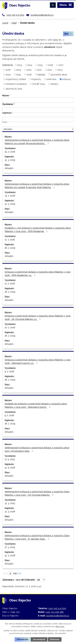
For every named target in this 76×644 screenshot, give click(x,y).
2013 (19, 65)
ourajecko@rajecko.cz (42, 15)
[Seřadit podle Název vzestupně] (11, 94)
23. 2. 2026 (10, 196)
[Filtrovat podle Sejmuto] (38, 119)
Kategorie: (8, 65)
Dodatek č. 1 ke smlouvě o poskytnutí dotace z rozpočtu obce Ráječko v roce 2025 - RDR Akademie (38, 230)
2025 (19, 74)
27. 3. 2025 (10, 547)
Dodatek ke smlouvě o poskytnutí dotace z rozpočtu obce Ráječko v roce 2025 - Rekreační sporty (36, 405)
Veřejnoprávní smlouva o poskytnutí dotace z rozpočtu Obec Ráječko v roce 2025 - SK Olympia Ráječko (37, 493)
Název (6, 95)
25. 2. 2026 (10, 152)
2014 (30, 65)
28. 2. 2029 (10, 248)
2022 (50, 70)
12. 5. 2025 (10, 459)
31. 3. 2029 (10, 160)
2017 (61, 65)
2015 (40, 65)
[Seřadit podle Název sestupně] (11, 95)
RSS (68, 34)
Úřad (14, 23)
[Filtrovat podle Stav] (38, 129)
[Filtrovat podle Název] (38, 100)
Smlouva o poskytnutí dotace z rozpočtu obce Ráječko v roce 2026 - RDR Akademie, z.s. (38, 274)
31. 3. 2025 (10, 503)
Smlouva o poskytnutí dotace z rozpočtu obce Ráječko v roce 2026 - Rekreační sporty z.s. (38, 361)
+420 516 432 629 (15, 15)
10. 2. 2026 (10, 327)
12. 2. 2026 (10, 240)
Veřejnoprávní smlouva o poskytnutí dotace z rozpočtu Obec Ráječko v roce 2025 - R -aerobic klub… (37, 537)
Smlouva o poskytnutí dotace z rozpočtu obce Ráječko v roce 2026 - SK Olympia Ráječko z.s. (38, 317)
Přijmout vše (22, 639)
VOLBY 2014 (38, 84)
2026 (29, 74)
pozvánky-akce (59, 74)
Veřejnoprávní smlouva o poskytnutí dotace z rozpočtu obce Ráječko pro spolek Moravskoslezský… (37, 142)
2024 (8, 74)
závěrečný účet (14, 89)
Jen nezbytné (39, 639)
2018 (8, 70)
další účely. (60, 626)
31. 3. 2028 (10, 511)
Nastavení (55, 639)
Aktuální (9, 168)
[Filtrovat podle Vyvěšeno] (38, 110)
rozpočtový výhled (16, 79)
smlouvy (66, 79)
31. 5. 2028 (10, 468)
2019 (18, 70)
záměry (54, 84)
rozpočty (36, 79)
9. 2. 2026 (9, 371)
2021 (39, 70)
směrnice (51, 79)
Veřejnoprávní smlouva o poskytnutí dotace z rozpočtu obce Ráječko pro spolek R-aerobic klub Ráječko (37, 186)
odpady (41, 74)
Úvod (5, 23)
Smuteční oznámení (16, 84)
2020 (29, 70)
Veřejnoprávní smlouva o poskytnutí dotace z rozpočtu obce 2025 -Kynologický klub (37, 449)
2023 (60, 70)
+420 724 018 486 (54, 612)
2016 (51, 65)
